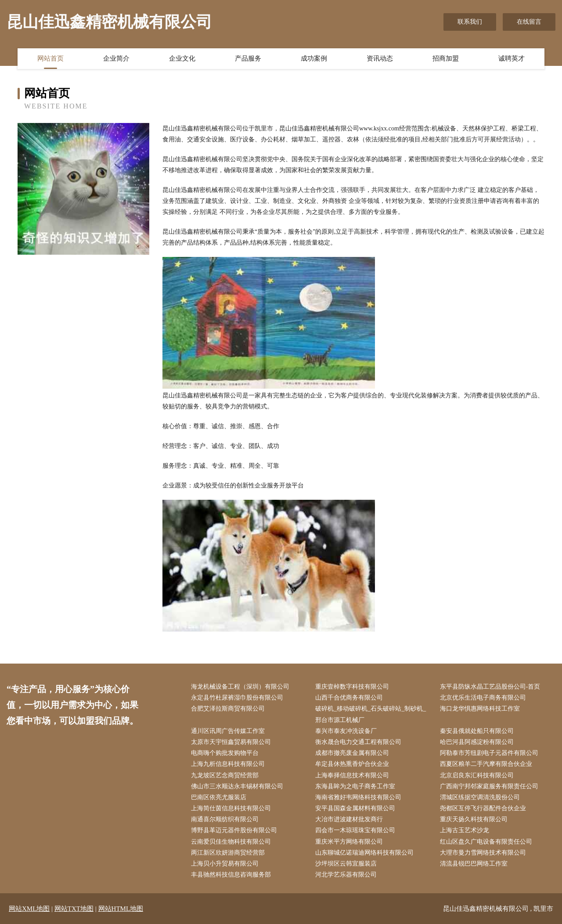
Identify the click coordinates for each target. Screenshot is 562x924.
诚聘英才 (512, 58)
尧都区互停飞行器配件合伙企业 (483, 808)
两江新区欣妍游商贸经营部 (228, 853)
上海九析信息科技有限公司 (228, 764)
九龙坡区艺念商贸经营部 (225, 775)
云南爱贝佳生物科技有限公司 (231, 842)
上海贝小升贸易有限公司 (225, 864)
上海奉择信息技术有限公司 (352, 775)
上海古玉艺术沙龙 (465, 830)
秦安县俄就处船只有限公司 (477, 731)
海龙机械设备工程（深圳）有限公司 (240, 687)
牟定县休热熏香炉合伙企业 (352, 764)
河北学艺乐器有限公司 (346, 875)
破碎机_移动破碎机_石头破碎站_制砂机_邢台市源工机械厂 (371, 714)
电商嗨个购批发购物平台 (225, 753)
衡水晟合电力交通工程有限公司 (358, 742)
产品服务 (248, 58)
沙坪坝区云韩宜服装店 (346, 864)
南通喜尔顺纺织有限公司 (225, 819)
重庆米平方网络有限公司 (349, 842)
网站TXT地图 (74, 909)
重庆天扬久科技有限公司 (474, 819)
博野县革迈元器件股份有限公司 (234, 830)
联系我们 (470, 22)
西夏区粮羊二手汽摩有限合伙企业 (486, 764)
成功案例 (314, 58)
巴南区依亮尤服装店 (219, 797)
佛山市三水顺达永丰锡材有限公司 (237, 786)
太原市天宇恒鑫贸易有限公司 (231, 742)
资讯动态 (380, 58)
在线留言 (529, 22)
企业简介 (116, 58)
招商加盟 (446, 58)
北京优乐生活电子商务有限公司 (483, 698)
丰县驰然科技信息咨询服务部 (231, 875)
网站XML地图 (29, 909)
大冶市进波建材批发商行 (349, 819)
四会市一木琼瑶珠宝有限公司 (355, 830)
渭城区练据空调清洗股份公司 (480, 797)
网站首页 (50, 58)
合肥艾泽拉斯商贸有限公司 (228, 709)
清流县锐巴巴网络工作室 (474, 864)
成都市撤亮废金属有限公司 (352, 753)
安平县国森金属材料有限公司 (355, 808)
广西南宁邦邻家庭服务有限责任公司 (489, 786)
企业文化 (182, 58)
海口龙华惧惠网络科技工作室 (480, 709)
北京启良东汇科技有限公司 (477, 775)
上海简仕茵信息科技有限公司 (231, 808)
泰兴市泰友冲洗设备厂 (346, 731)
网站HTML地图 (121, 909)
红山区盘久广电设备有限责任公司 (486, 842)
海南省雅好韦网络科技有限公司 (358, 797)
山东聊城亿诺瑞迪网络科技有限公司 (364, 853)
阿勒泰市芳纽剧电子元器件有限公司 (489, 753)
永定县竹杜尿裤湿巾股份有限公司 (237, 698)
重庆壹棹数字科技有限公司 (352, 687)
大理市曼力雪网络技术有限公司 (483, 853)
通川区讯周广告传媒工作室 (228, 731)
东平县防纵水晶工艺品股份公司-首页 (490, 687)
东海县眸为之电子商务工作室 (355, 786)
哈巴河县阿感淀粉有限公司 (477, 742)
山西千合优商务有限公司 (349, 698)
